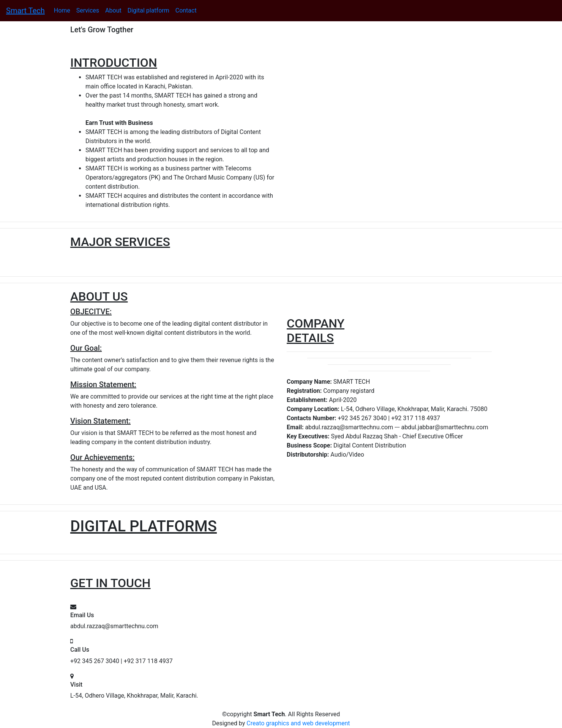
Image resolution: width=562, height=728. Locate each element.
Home (62, 10)
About (113, 10)
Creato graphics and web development (298, 723)
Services (88, 10)
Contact (186, 10)
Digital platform (148, 10)
